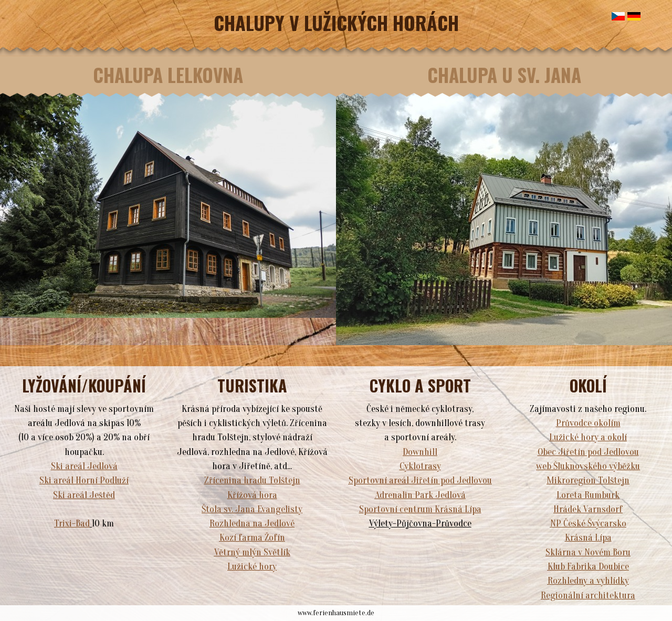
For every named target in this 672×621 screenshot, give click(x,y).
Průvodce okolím (588, 423)
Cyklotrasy (420, 466)
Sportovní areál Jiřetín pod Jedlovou (420, 480)
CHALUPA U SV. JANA (504, 75)
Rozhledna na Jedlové (252, 524)
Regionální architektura (588, 596)
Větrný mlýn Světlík (252, 552)
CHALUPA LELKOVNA (168, 75)
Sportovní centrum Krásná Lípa (420, 509)
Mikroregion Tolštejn (588, 480)
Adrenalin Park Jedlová (420, 495)
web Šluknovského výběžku (588, 466)
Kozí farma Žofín (252, 538)
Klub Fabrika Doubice (588, 567)
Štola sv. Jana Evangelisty (252, 509)
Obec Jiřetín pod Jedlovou (588, 452)
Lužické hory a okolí (588, 437)
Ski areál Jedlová (84, 466)
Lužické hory (252, 567)
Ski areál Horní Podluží (84, 480)
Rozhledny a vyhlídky (588, 581)
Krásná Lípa (588, 538)
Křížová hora (252, 495)
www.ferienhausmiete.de (336, 613)
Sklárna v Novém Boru (588, 552)
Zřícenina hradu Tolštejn (252, 480)
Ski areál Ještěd (84, 495)
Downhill (420, 452)
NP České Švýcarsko (588, 524)
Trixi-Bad (72, 524)
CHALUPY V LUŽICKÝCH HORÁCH (336, 22)
